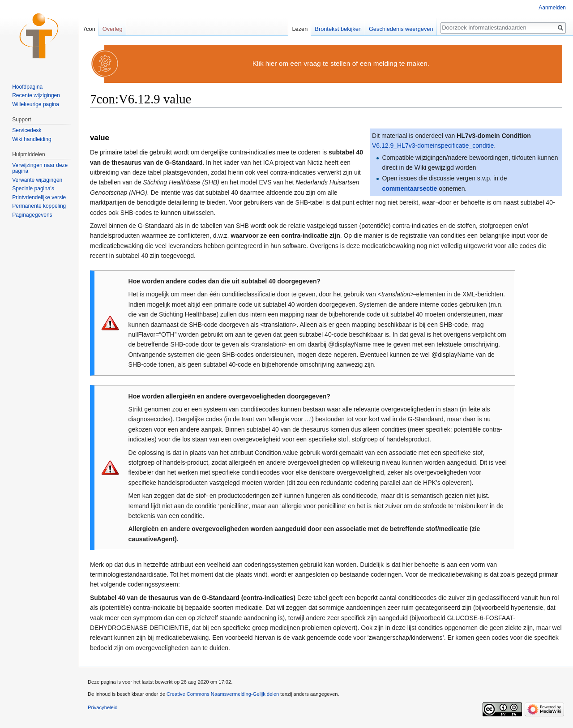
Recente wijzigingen (36, 95)
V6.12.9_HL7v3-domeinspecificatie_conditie (433, 146)
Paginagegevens (32, 215)
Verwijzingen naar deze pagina (40, 168)
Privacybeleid (103, 707)
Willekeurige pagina (36, 104)
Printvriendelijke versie (39, 197)
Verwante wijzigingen (37, 180)
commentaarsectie (409, 188)
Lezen (300, 29)
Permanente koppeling (39, 206)
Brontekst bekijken (338, 29)
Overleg (113, 29)
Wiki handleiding (32, 139)
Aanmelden (552, 8)
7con (89, 29)
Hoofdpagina (27, 87)
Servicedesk (27, 130)
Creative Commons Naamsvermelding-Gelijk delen (223, 694)
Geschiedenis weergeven (401, 29)
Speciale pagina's (33, 188)
